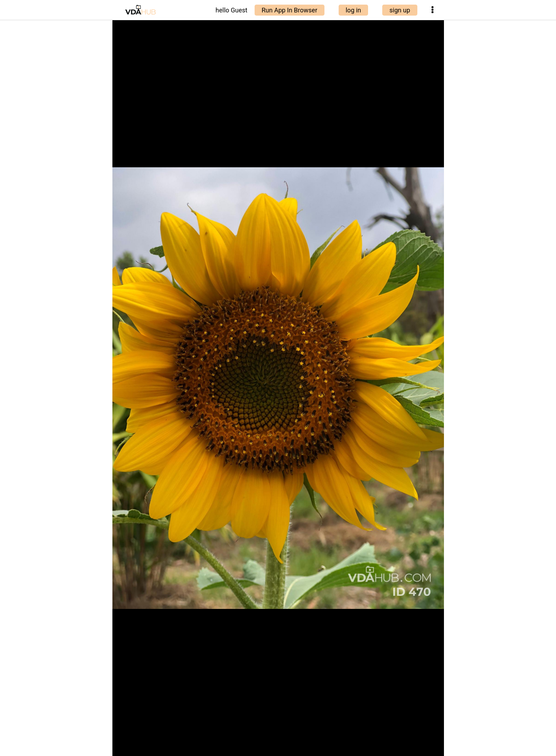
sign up (400, 10)
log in (354, 10)
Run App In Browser (290, 10)
